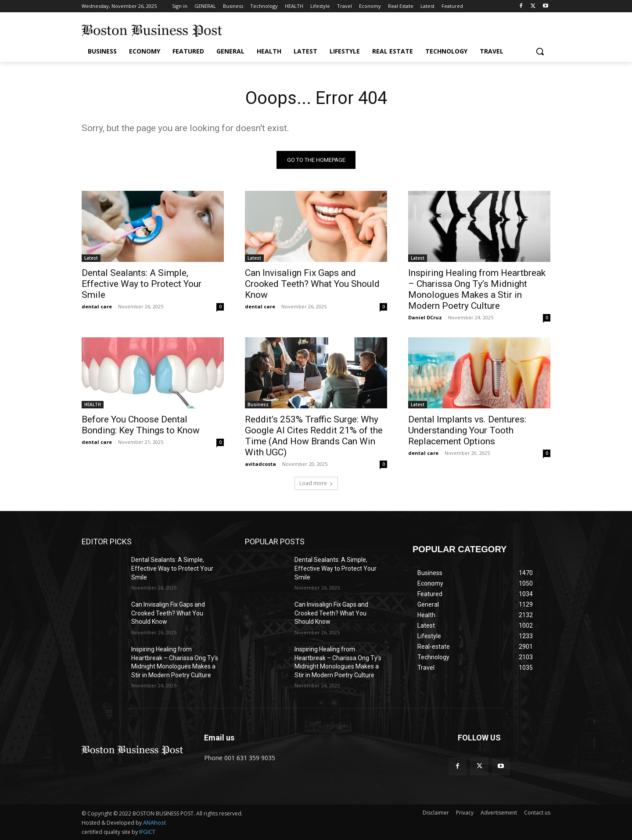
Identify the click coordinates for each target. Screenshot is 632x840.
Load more (316, 483)
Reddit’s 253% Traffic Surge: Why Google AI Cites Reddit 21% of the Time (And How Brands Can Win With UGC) (314, 436)
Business (258, 404)
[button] (540, 51)
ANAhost (154, 822)
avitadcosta (260, 464)
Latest (91, 258)
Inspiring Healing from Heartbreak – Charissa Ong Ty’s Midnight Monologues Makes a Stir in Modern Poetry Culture (477, 289)
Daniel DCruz (425, 317)
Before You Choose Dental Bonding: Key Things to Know (141, 425)
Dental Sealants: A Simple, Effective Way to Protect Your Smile (142, 284)
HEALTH (93, 404)
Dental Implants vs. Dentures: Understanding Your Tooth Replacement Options (467, 430)
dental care (97, 306)
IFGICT (147, 832)
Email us (219, 738)
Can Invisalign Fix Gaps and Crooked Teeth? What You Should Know (312, 284)
